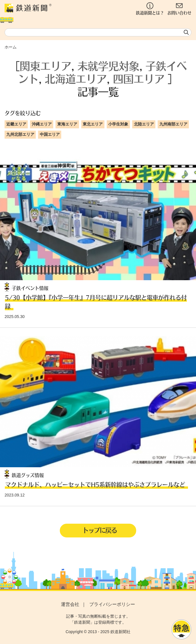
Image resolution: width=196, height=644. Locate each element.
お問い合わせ (179, 9)
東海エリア (67, 124)
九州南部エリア (173, 124)
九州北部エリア (20, 134)
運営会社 (70, 604)
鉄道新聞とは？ (150, 9)
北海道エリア (76, 79)
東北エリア (93, 124)
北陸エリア (144, 124)
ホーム (11, 47)
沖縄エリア (42, 124)
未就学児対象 (108, 66)
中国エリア (50, 134)
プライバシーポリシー (112, 604)
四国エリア (139, 79)
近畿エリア (16, 124)
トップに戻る (100, 530)
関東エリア (45, 66)
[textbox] (98, 32)
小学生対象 (118, 124)
